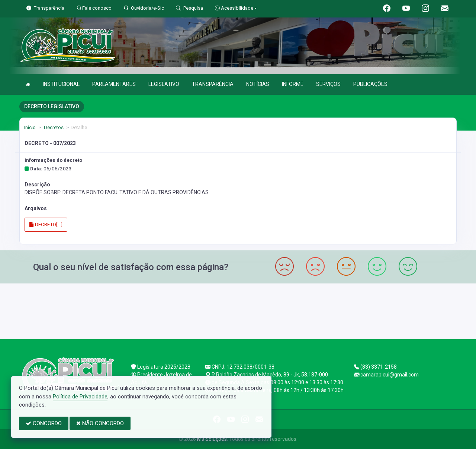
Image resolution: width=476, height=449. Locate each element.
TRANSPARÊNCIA (213, 84)
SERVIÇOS (328, 84)
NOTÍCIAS (258, 84)
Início (30, 127)
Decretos (53, 127)
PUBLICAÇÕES (370, 84)
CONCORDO (44, 423)
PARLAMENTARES (114, 84)
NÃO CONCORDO (100, 423)
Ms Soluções (212, 439)
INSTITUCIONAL (61, 84)
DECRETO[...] (46, 224)
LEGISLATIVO (164, 84)
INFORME (293, 84)
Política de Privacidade (80, 397)
